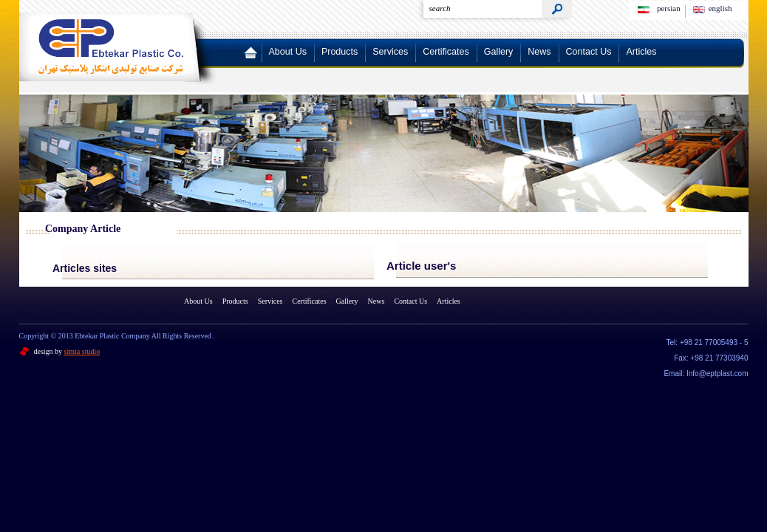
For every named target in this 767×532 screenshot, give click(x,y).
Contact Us (589, 52)
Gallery (499, 52)
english (720, 8)
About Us (288, 52)
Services (390, 52)
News (539, 52)
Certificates (446, 52)
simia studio (82, 351)
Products (340, 52)
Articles (641, 52)
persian (669, 8)
